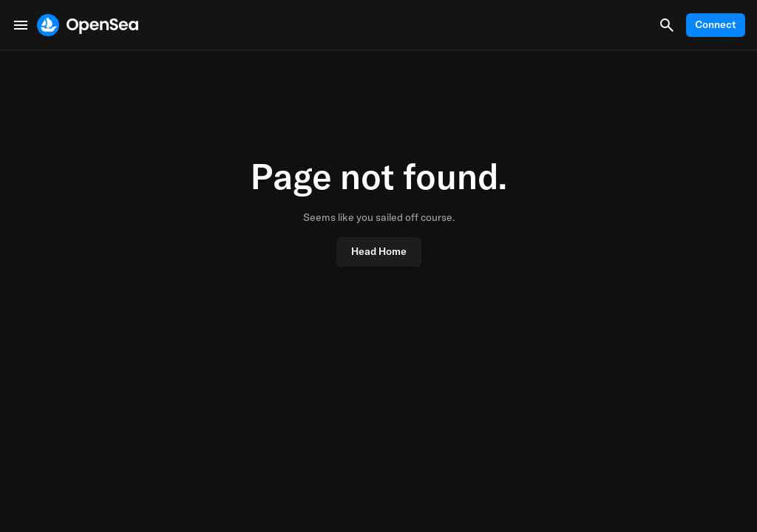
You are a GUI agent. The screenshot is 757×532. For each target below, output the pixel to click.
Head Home (379, 251)
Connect (716, 24)
